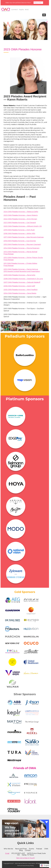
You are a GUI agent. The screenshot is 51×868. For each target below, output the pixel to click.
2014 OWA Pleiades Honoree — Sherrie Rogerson (21, 248)
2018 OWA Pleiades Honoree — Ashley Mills (19, 234)
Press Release (9, 254)
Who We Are (8, 849)
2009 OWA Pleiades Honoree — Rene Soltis (19, 275)
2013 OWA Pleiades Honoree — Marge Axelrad (20, 252)
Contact (28, 850)
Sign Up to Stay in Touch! (25, 858)
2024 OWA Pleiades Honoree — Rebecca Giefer (21, 212)
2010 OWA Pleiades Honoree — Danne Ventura (21, 269)
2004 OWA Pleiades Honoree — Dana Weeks (20, 293)
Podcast (39, 849)
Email (7, 853)
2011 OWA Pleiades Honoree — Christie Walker (20, 263)
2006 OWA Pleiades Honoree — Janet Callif (19, 286)
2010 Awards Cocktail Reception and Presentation (22, 271)
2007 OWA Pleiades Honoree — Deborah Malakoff (22, 282)
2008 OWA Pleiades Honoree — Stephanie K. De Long (23, 279)
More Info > (38, 3)
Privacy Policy (30, 866)
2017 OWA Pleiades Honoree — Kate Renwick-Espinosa (24, 237)
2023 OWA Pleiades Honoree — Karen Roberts (21, 215)
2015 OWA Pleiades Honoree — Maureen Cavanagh (22, 244)
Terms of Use (21, 866)
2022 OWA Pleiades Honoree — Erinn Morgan (20, 219)
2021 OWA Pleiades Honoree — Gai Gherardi (20, 223)
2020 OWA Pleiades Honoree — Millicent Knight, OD (23, 226)
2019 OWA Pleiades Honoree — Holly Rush (19, 230)
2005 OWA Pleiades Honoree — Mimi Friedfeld (20, 290)
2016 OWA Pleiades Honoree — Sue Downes (20, 241)
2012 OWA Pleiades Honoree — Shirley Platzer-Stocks (23, 258)
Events (31, 849)
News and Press (21, 849)
